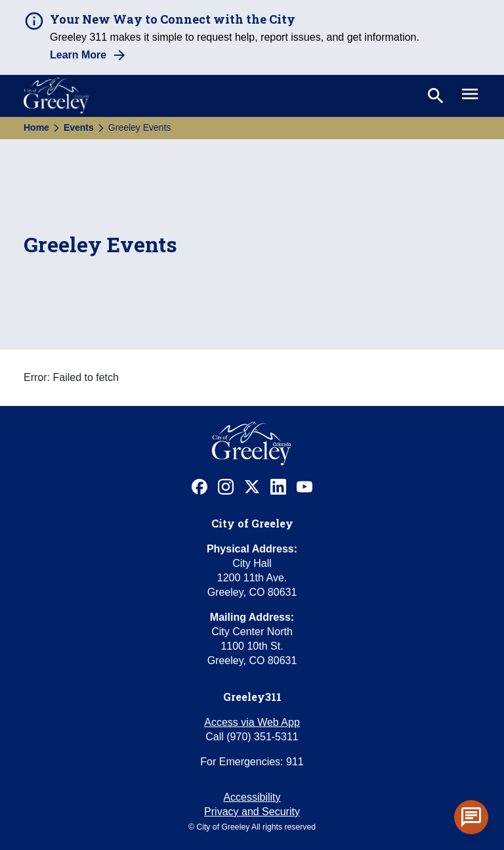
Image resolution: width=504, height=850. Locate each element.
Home (36, 127)
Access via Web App (252, 722)
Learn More (78, 55)
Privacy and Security (252, 812)
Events (79, 127)
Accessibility (252, 797)
